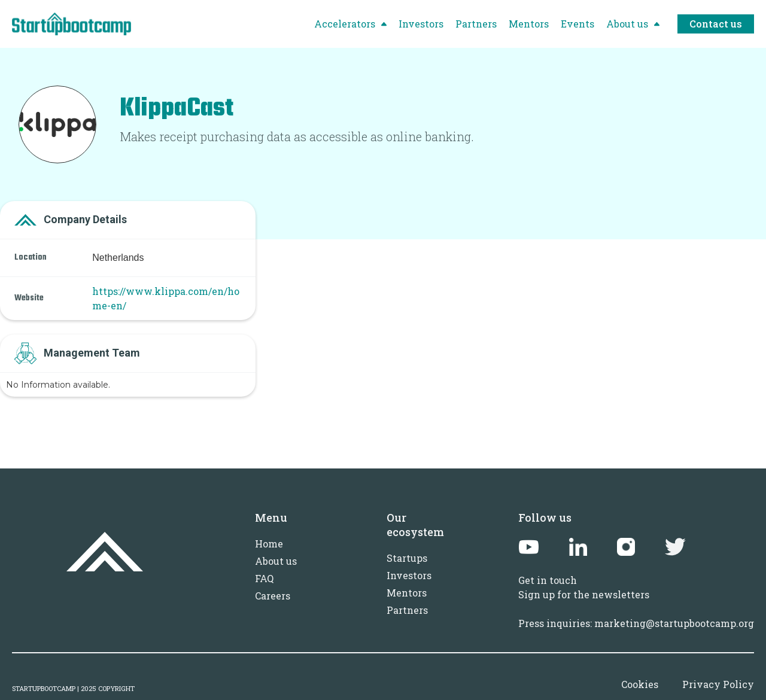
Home (269, 544)
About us (276, 561)
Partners (407, 610)
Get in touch (548, 580)
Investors (409, 575)
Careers (273, 596)
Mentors (407, 593)
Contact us (716, 24)
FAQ (264, 578)
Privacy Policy (718, 684)
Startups (407, 558)
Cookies (640, 684)
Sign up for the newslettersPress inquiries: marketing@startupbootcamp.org (636, 609)
